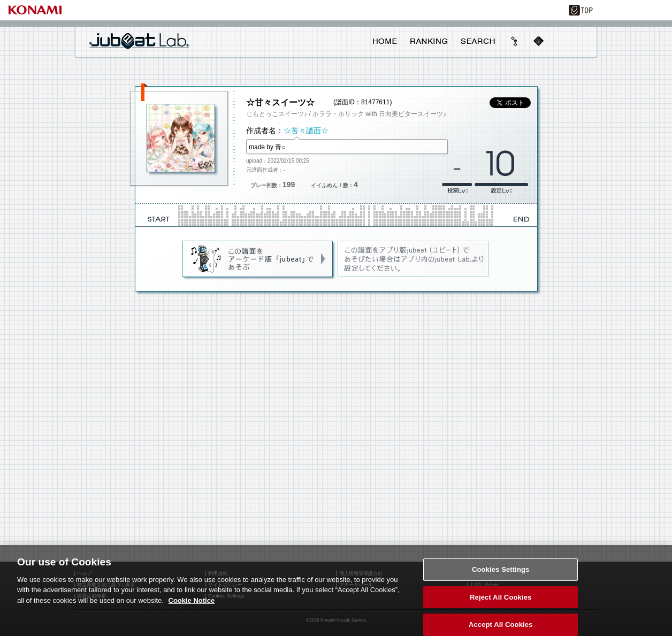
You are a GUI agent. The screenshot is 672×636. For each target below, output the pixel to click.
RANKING (429, 41)
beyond (515, 41)
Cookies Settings (501, 574)
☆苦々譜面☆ (306, 131)
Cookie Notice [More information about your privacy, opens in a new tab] (192, 605)
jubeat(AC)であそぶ (258, 259)
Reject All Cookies (501, 601)
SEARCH (478, 41)
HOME (385, 41)
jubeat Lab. (139, 41)
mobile (538, 41)
